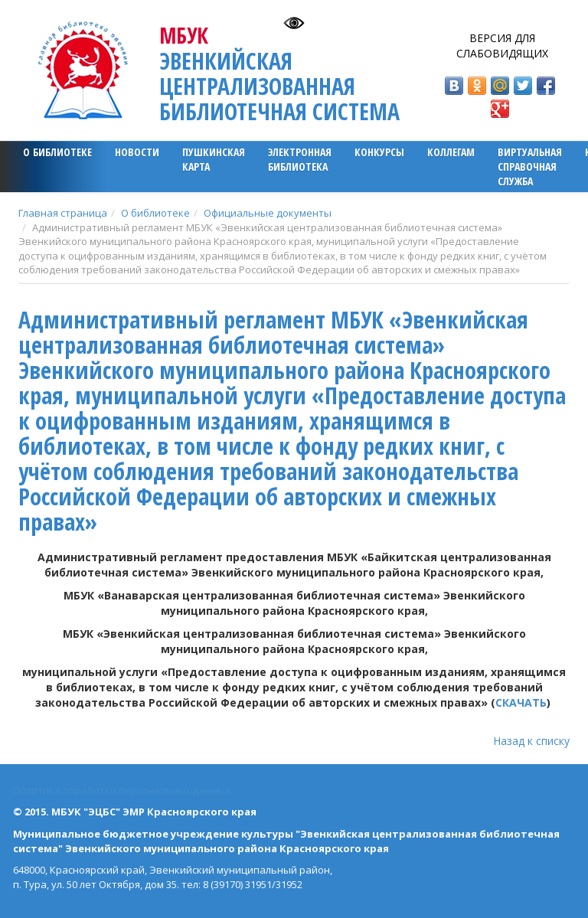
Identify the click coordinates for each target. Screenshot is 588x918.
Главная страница (63, 213)
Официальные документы (268, 213)
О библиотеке (57, 152)
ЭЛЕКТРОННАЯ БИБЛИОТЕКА (300, 159)
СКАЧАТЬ (521, 702)
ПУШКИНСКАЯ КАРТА (214, 159)
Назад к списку (531, 741)
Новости (137, 152)
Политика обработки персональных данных (122, 790)
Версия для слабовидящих (502, 46)
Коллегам (451, 152)
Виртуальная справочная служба (530, 167)
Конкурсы (379, 152)
